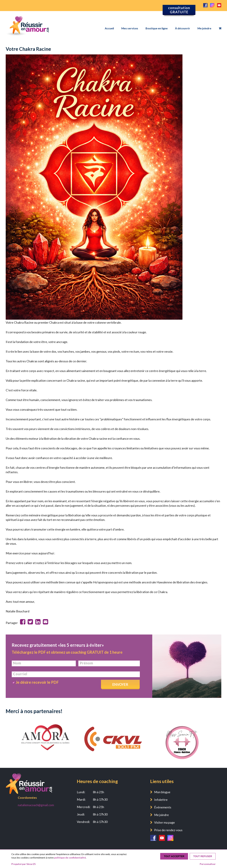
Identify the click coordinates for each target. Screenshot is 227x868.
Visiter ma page (165, 822)
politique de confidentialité (70, 858)
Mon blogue (162, 792)
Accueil (109, 28)
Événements (163, 807)
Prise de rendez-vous (168, 830)
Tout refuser (203, 856)
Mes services (130, 28)
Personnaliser (208, 864)
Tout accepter (174, 856)
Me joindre (204, 28)
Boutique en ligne (157, 28)
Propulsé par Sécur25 (23, 864)
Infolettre (161, 800)
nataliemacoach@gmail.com (36, 805)
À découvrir (183, 28)
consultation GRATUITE (179, 10)
